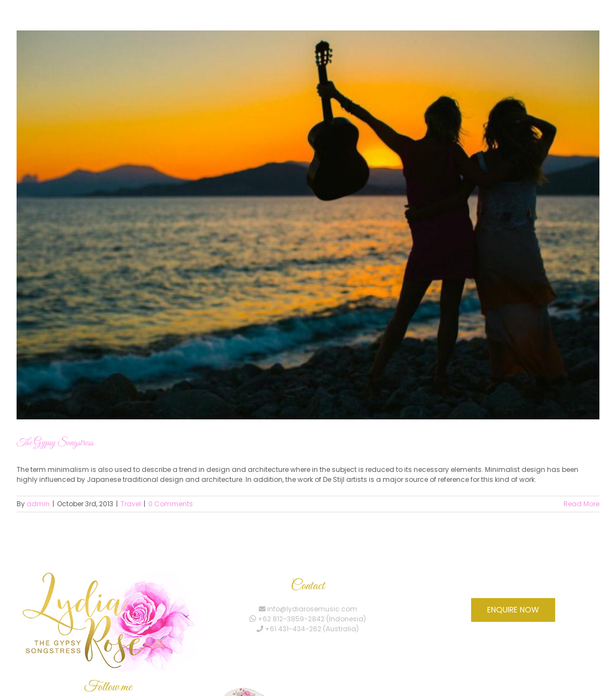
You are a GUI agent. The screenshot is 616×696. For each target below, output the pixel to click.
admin (38, 504)
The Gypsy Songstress (55, 443)
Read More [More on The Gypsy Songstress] (581, 504)
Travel (131, 504)
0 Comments (171, 504)
